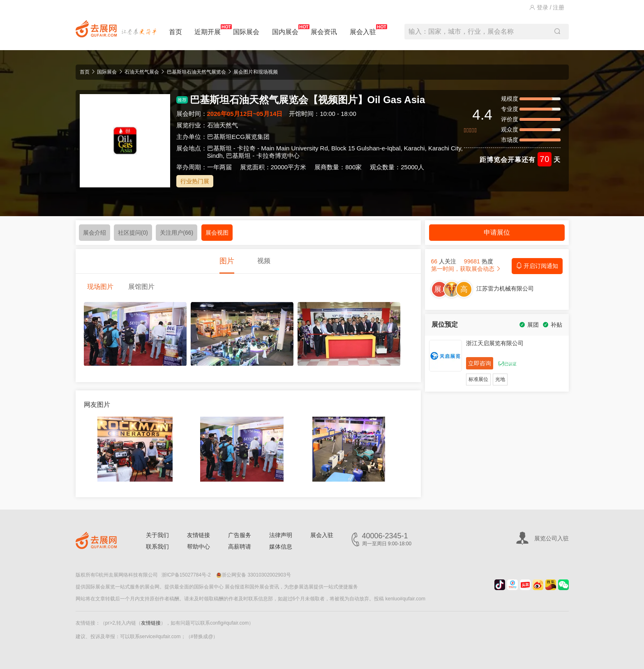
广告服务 (240, 535)
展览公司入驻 (552, 538)
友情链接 (199, 535)
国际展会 (246, 32)
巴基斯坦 (219, 148)
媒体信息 (281, 547)
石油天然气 (223, 125)
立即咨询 (480, 363)
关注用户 (177, 233)
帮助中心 (199, 547)
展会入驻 (363, 30)
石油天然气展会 (142, 72)
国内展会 (285, 30)
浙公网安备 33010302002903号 (254, 575)
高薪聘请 (240, 547)
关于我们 (157, 535)
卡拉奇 (246, 148)
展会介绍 (95, 233)
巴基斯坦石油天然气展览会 (196, 72)
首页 (175, 32)
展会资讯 (324, 32)
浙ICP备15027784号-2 (186, 575)
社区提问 (133, 233)
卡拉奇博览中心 (278, 156)
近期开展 (208, 30)
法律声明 (281, 535)
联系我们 (157, 547)
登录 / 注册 (547, 7)
